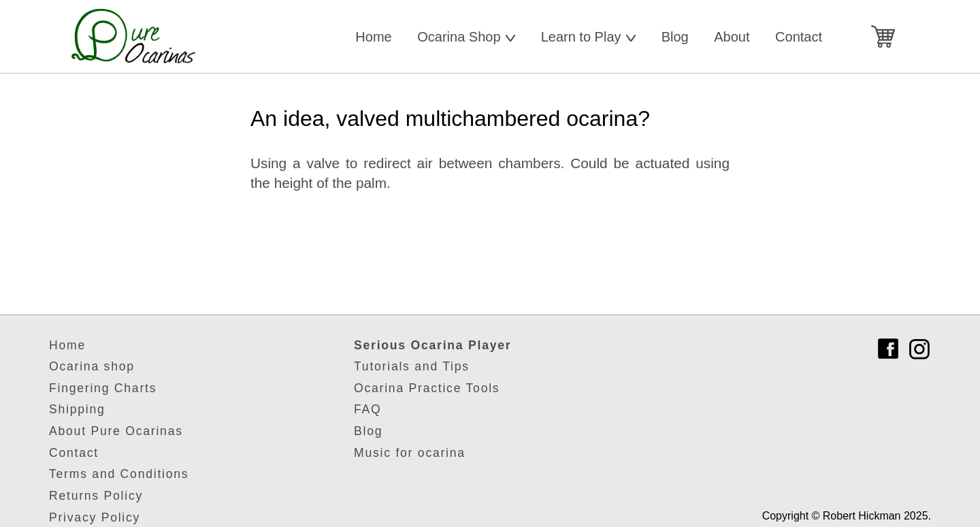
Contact (799, 37)
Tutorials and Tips (412, 366)
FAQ (367, 409)
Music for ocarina (410, 453)
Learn (588, 37)
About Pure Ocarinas (116, 431)
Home (373, 37)
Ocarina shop (92, 366)
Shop (466, 37)
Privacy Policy (95, 517)
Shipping (77, 409)
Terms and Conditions (119, 474)
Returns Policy (96, 496)
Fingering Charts (103, 388)
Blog (675, 37)
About (732, 37)
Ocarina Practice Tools (427, 388)
